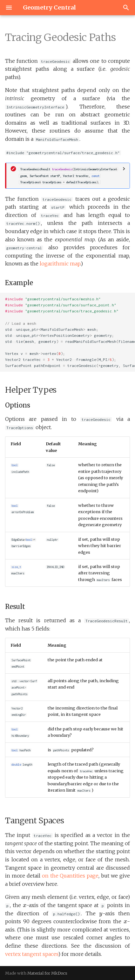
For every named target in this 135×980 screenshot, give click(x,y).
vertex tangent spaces (32, 954)
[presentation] (25, 906)
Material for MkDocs (47, 973)
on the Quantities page (70, 876)
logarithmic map (60, 264)
